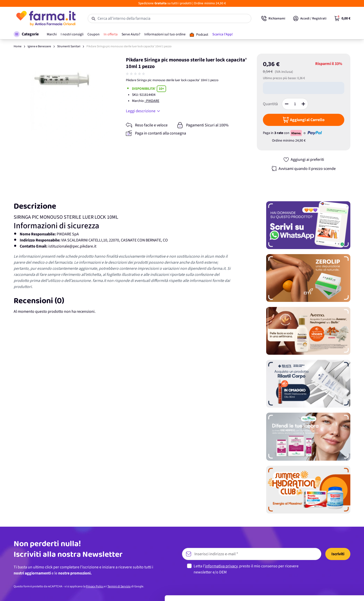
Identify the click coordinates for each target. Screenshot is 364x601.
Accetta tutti (322, 554)
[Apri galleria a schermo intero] (61, 101)
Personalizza (322, 570)
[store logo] (46, 18)
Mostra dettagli (80, 591)
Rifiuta (322, 587)
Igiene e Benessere (39, 46)
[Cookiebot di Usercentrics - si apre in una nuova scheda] (33, 591)
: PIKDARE (152, 101)
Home (18, 46)
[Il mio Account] (310, 18)
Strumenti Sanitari (69, 46)
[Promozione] (308, 225)
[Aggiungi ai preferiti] (304, 160)
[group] (136, 74)
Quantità (270, 104)
